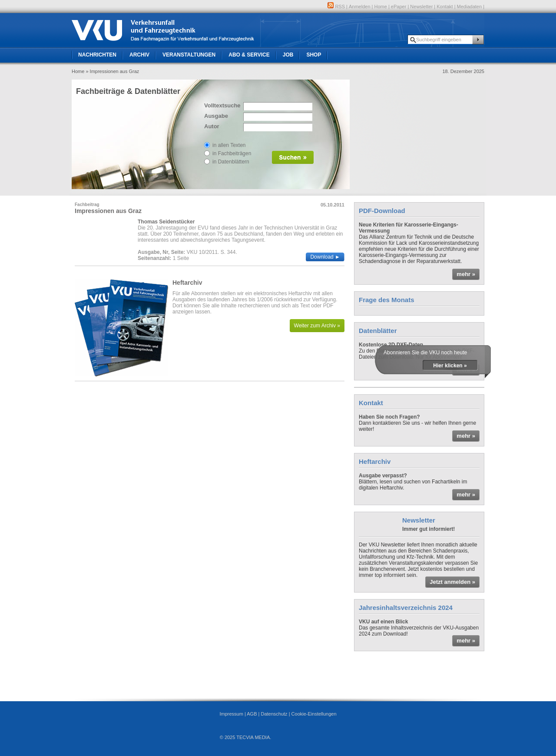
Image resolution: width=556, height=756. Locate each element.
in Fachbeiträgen (232, 153)
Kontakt (445, 7)
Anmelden (360, 7)
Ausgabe (216, 116)
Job (288, 55)
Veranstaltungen (189, 55)
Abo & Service (249, 55)
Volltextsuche (222, 105)
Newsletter (421, 7)
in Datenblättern (231, 162)
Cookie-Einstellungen (314, 714)
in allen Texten (229, 145)
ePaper (399, 7)
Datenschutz (274, 714)
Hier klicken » (450, 366)
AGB (252, 714)
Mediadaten (470, 7)
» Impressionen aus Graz (112, 71)
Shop (314, 55)
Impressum (231, 714)
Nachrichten (97, 55)
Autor (212, 126)
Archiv (139, 55)
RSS (336, 7)
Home (381, 7)
